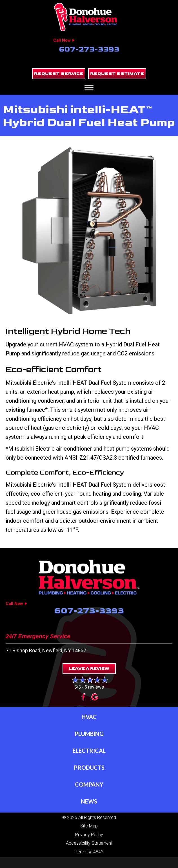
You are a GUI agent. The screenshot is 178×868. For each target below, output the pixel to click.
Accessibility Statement (89, 843)
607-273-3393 (89, 49)
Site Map (89, 826)
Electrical (89, 751)
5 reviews (94, 687)
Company (89, 784)
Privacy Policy (89, 835)
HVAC (89, 717)
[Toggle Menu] (89, 87)
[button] (59, 74)
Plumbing (89, 734)
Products (89, 767)
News (89, 801)
